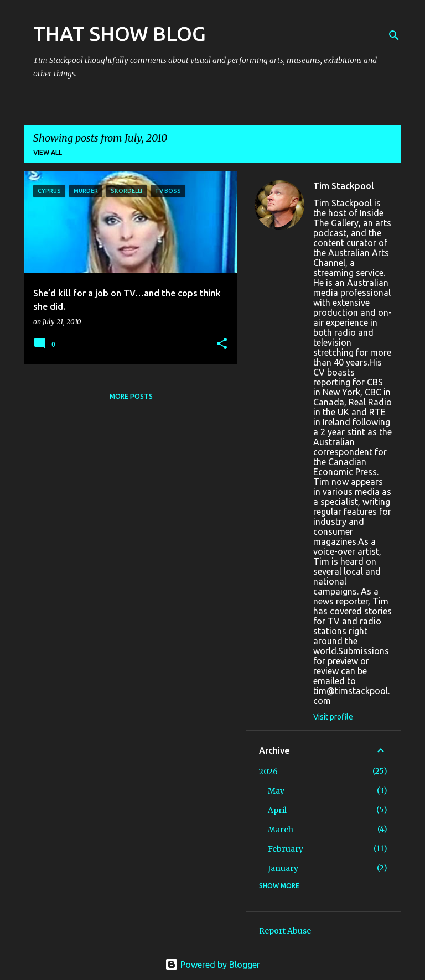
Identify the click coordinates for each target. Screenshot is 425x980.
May (276, 791)
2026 (268, 772)
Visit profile (333, 717)
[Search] (394, 35)
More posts (131, 396)
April (277, 810)
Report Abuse (285, 931)
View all (48, 152)
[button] (222, 344)
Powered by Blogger (212, 965)
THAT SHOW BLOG (120, 33)
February (286, 849)
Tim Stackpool (344, 186)
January (283, 868)
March (281, 830)
